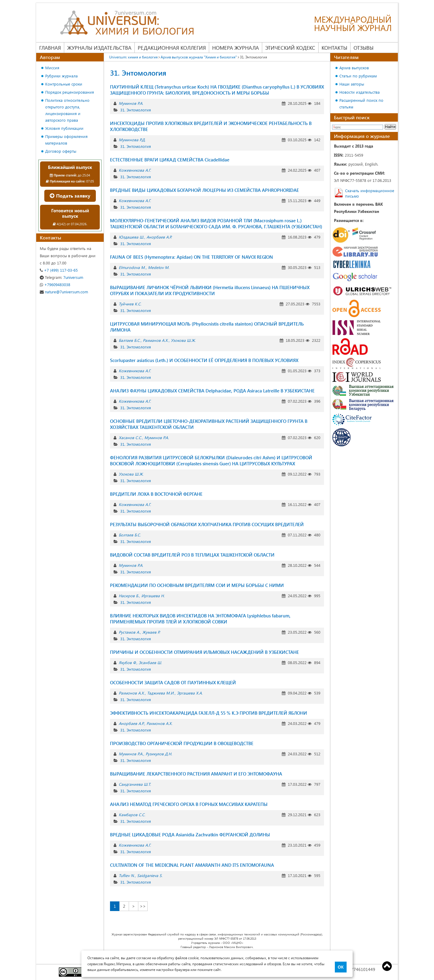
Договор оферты (61, 151)
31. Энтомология (136, 110)
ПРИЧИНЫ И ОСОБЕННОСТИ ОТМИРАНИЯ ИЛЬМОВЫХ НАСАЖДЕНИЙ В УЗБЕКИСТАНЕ (204, 652)
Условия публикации (64, 128)
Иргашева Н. (153, 596)
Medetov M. (159, 267)
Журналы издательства (99, 48)
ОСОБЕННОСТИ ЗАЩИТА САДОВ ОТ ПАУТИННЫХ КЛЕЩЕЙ (173, 682)
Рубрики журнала (61, 76)
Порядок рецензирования (70, 92)
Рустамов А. (129, 632)
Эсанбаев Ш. (150, 662)
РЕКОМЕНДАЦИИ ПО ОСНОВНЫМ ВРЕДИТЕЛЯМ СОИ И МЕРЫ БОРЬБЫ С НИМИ (197, 585)
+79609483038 (55, 284)
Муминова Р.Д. (132, 140)
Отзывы (363, 48)
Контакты (334, 48)
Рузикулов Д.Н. (159, 754)
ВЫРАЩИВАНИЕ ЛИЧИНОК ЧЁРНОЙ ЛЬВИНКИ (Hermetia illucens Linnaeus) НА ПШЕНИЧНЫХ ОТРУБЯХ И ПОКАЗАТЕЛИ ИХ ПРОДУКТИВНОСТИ (210, 290)
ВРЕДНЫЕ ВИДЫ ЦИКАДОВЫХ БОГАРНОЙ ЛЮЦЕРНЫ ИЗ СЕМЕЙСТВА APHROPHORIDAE (204, 190)
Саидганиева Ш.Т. (135, 784)
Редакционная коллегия (172, 48)
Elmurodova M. (132, 267)
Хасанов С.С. (130, 437)
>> (143, 906)
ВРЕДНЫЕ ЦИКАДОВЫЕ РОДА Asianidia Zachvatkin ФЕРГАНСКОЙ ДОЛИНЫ (190, 835)
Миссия (52, 68)
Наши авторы (352, 84)
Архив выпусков (354, 68)
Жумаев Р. (151, 632)
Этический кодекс (290, 48)
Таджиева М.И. (161, 693)
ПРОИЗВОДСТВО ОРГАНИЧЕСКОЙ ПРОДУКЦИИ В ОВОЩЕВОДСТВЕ (182, 743)
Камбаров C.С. (132, 815)
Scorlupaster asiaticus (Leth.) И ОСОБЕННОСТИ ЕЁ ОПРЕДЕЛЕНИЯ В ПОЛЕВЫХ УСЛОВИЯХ (204, 360)
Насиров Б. (129, 596)
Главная (50, 48)
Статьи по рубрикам (358, 76)
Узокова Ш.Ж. (183, 340)
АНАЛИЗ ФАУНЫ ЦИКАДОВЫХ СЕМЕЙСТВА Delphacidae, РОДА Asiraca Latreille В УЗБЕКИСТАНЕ (212, 391)
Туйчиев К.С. (130, 304)
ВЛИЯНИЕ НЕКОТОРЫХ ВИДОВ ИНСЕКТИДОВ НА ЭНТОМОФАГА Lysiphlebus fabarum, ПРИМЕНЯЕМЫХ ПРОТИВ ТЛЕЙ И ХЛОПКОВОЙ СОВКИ (200, 619)
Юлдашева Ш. (131, 237)
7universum (61, 277)
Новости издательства (360, 92)
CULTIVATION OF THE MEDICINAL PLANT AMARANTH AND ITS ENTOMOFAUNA (192, 865)
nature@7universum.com (64, 292)
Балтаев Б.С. (130, 340)
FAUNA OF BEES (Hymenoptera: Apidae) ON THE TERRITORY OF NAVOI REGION (192, 257)
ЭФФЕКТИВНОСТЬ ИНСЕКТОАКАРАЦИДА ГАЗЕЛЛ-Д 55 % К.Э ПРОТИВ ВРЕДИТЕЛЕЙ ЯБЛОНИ (209, 713)
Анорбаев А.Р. (159, 237)
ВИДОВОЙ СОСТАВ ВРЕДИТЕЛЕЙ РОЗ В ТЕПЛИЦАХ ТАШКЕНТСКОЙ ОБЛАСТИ (192, 555)
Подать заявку (70, 196)
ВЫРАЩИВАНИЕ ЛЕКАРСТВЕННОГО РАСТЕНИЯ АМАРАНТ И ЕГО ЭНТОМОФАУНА (196, 774)
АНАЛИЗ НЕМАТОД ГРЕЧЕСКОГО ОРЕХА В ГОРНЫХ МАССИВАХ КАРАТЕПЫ (189, 804)
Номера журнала (236, 48)
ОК (341, 967)
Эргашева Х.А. (190, 693)
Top (387, 966)
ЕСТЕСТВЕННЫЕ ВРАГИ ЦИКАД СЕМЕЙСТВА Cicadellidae (170, 160)
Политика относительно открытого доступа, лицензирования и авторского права (67, 110)
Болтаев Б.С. (130, 535)
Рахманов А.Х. (156, 340)
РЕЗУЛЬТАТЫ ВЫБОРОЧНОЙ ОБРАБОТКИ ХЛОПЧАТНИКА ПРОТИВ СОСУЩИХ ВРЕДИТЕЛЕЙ (207, 524)
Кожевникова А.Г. (135, 170)
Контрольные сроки (64, 84)
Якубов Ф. (127, 662)
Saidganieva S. (150, 875)
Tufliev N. (127, 875)
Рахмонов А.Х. (132, 693)
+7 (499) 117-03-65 (59, 270)
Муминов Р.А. (131, 103)
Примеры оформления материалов (66, 140)
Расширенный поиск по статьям (361, 103)
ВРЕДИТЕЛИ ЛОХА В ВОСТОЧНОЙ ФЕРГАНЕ (156, 494)
